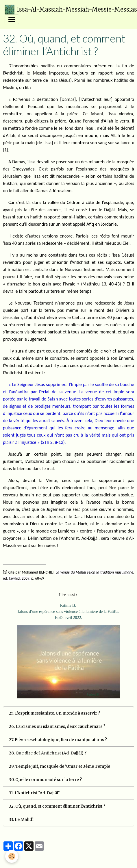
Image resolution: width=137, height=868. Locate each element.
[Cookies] (12, 856)
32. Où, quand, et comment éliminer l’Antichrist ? (57, 806)
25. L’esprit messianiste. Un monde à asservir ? (54, 713)
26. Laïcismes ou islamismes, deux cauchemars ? (57, 726)
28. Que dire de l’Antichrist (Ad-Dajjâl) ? (48, 753)
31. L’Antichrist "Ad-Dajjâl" (34, 793)
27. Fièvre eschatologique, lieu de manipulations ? (58, 740)
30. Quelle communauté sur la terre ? (45, 780)
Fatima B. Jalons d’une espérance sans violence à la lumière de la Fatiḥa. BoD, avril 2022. (68, 612)
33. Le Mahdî (21, 819)
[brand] (66, 10)
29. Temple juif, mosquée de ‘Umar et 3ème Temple (60, 766)
